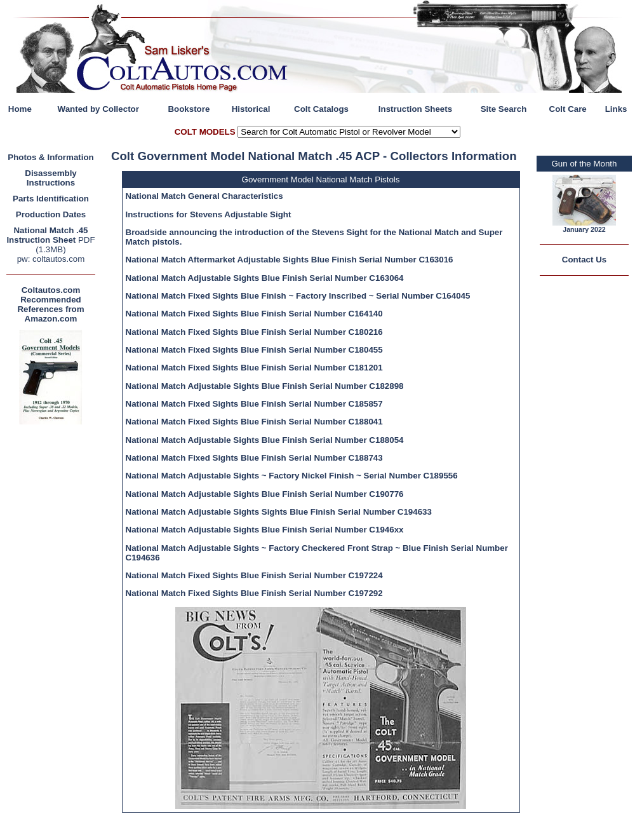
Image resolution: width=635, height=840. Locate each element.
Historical (251, 109)
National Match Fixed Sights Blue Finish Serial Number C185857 (254, 404)
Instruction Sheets (415, 109)
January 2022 (584, 229)
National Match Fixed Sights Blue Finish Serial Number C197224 (254, 575)
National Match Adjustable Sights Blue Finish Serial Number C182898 (265, 386)
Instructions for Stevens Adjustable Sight (209, 214)
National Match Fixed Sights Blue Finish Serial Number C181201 (254, 368)
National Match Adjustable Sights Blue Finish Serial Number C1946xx (265, 530)
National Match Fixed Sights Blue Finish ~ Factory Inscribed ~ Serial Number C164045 (298, 296)
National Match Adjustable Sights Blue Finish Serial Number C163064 (265, 278)
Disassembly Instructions (51, 178)
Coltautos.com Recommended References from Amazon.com (50, 304)
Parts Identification (51, 199)
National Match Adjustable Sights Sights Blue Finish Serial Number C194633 (279, 512)
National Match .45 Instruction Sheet (47, 235)
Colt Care (568, 109)
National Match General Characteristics (204, 196)
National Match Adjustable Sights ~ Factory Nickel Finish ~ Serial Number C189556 (292, 476)
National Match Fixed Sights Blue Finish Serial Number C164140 (254, 314)
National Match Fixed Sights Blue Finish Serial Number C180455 (254, 350)
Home (20, 109)
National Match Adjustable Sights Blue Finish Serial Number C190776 (265, 494)
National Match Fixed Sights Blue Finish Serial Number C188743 (254, 458)
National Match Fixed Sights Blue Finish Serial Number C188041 (254, 422)
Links (616, 109)
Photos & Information (51, 157)
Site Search (504, 109)
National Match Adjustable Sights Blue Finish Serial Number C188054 (265, 440)
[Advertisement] (54, 618)
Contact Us (584, 260)
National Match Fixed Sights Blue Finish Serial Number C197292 (254, 593)
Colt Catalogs (321, 109)
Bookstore (189, 109)
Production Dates (51, 214)
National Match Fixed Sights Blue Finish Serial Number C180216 (254, 332)
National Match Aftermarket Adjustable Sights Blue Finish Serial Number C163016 (290, 260)
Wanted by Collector (98, 109)
